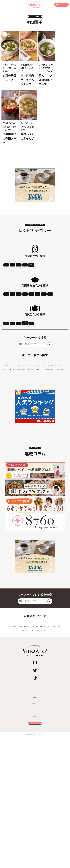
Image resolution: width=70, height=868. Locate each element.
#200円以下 (56, 446)
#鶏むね (9, 451)
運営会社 (35, 840)
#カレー (43, 451)
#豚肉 (38, 441)
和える (56, 352)
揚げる (14, 360)
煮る (14, 352)
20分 (14, 312)
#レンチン (11, 456)
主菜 (35, 392)
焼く (56, 344)
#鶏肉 (17, 451)
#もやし (18, 466)
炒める (35, 344)
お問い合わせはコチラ (35, 851)
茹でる (35, 352)
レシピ (35, 815)
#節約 (57, 441)
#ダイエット (20, 461)
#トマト (49, 471)
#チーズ (40, 471)
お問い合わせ (61, 4)
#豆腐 (30, 441)
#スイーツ (58, 461)
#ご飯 (23, 441)
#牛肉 (30, 461)
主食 (14, 392)
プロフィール (35, 827)
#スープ (44, 446)
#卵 (48, 466)
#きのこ (9, 461)
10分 (35, 304)
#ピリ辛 (27, 466)
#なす (34, 451)
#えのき (20, 471)
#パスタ (39, 461)
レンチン (14, 344)
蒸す (35, 360)
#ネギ (61, 451)
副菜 (56, 392)
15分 (56, 304)
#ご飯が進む (12, 446)
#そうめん (30, 471)
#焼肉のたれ (57, 466)
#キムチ (24, 446)
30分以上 (35, 312)
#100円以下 (56, 456)
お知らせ (35, 821)
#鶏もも (52, 451)
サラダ (35, 400)
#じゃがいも (38, 466)
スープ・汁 (14, 400)
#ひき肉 (48, 461)
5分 (14, 304)
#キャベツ (34, 446)
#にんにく (13, 441)
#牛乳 (27, 456)
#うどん (9, 466)
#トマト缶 (44, 456)
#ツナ (20, 456)
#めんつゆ (47, 441)
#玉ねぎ (26, 451)
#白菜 (35, 456)
